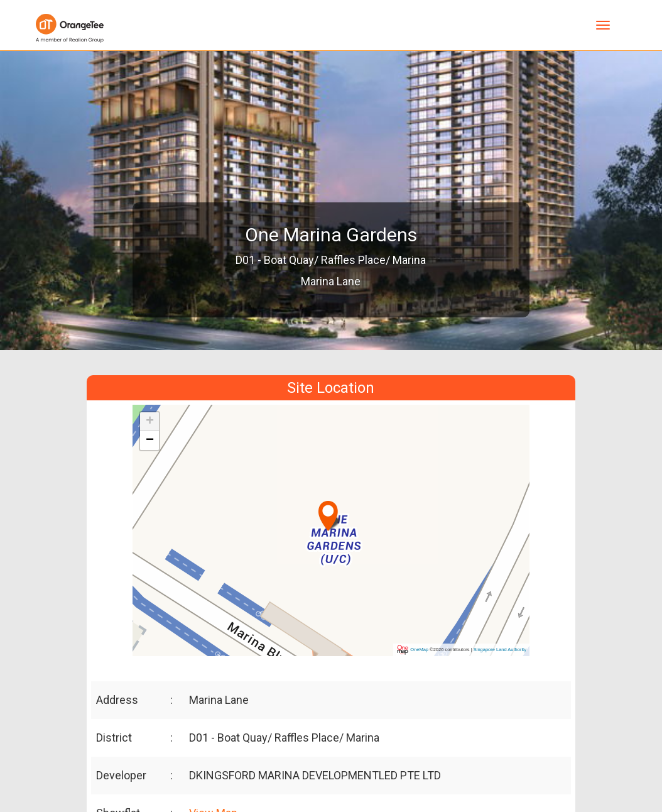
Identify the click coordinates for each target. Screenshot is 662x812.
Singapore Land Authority (500, 650)
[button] (330, 510)
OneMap (419, 650)
